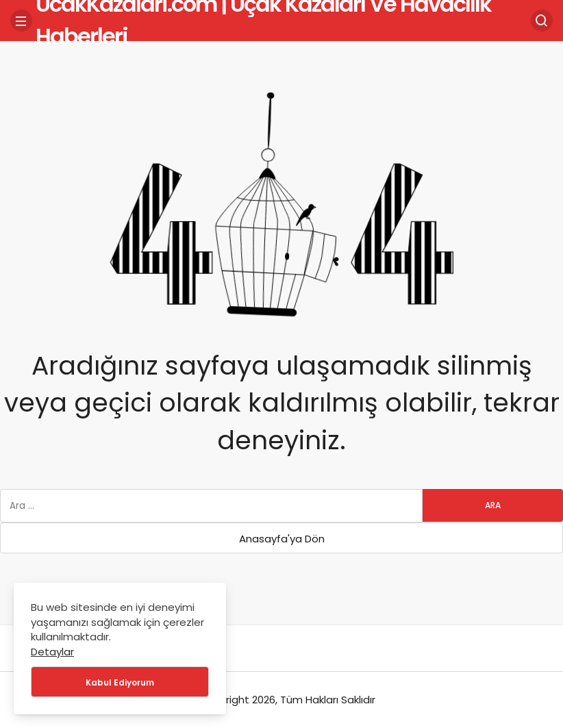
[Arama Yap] (542, 21)
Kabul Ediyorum (120, 682)
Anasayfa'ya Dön (282, 539)
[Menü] (21, 21)
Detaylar (52, 652)
